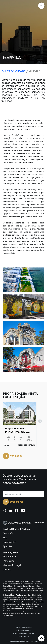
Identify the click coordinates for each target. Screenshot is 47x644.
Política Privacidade (23, 630)
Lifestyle (7, 570)
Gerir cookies (23, 637)
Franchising (9, 561)
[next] (40, 426)
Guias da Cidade (14, 71)
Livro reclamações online (24, 634)
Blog (5, 538)
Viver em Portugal (12, 565)
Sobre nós (8, 533)
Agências (7, 546)
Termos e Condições (23, 627)
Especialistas (9, 542)
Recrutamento (10, 556)
